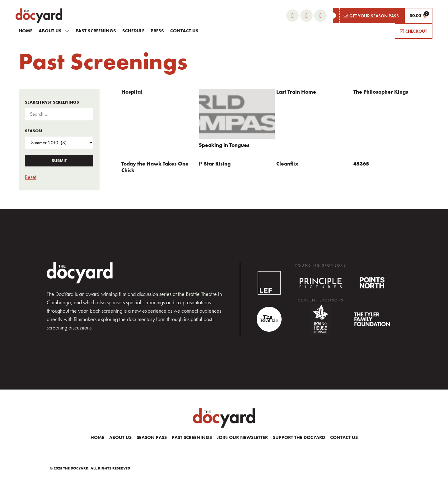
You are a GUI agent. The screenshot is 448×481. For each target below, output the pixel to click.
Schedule (133, 31)
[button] (369, 16)
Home (26, 31)
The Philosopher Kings (381, 92)
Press (157, 31)
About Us (54, 31)
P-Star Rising (215, 164)
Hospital (132, 92)
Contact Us (184, 31)
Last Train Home (296, 92)
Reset (31, 177)
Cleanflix (287, 164)
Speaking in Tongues (224, 145)
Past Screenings (96, 31)
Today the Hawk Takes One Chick (155, 167)
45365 (361, 164)
